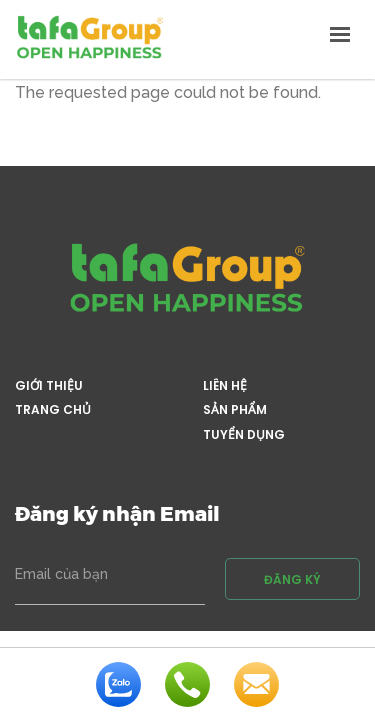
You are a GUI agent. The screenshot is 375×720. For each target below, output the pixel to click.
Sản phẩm (235, 410)
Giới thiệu (49, 386)
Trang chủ (53, 410)
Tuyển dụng (244, 435)
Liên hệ (225, 386)
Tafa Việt (90, 37)
